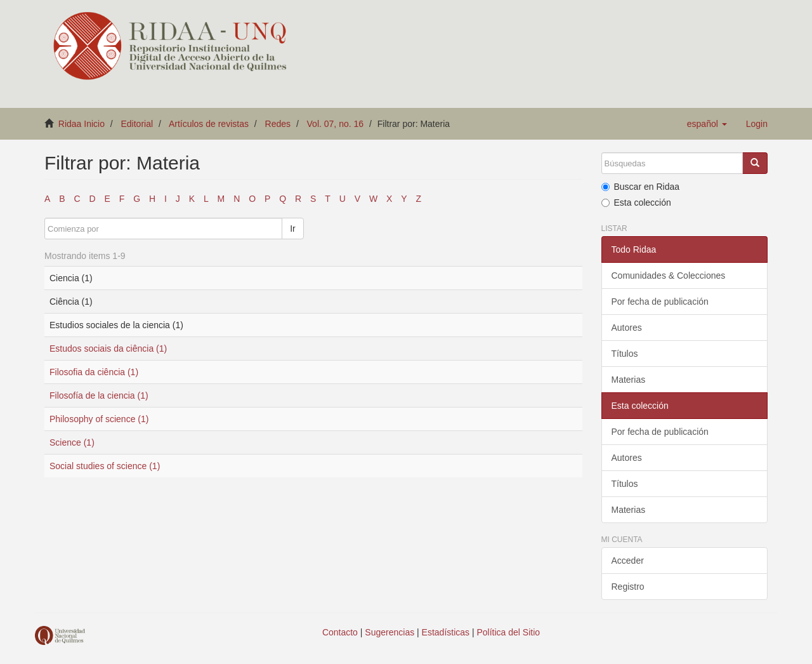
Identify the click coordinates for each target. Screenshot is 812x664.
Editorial (137, 124)
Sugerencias (390, 632)
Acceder (628, 561)
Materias (629, 380)
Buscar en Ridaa (641, 187)
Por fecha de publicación (660, 302)
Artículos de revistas (209, 124)
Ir (293, 229)
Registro (628, 587)
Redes (278, 124)
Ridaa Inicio (82, 124)
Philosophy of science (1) (99, 419)
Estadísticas (446, 632)
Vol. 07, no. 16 (336, 124)
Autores (627, 328)
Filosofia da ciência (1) (94, 372)
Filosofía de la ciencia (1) (99, 395)
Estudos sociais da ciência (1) (108, 349)
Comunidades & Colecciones (669, 276)
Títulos (625, 354)
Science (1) (72, 442)
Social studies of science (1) (105, 466)
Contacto (340, 632)
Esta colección (636, 203)
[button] (707, 124)
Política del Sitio (509, 632)
